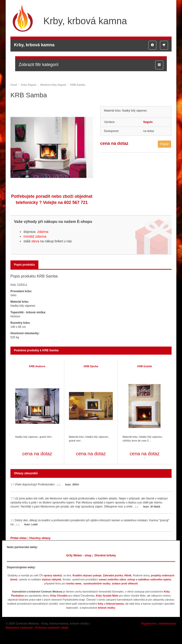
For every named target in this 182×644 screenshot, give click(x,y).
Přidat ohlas (19, 538)
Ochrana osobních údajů (52, 628)
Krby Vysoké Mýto (107, 596)
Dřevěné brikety (105, 555)
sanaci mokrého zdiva (112, 579)
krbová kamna (115, 604)
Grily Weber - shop (79, 555)
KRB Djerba (91, 366)
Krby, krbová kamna (34, 45)
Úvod (14, 85)
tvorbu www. (74, 583)
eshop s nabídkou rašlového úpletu (149, 579)
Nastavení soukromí (19, 628)
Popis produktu (24, 265)
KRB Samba (78, 85)
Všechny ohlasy (40, 538)
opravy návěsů (53, 575)
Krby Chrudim (59, 596)
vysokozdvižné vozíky (97, 583)
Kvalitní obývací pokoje (87, 575)
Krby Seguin (29, 85)
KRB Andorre (37, 366)
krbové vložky (107, 608)
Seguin (148, 122)
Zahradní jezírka (113, 575)
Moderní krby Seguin (53, 85)
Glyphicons (149, 624)
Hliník (128, 575)
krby (101, 604)
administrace (168, 624)
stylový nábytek (52, 579)
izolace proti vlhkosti (125, 583)
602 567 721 (76, 202)
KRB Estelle (145, 366)
